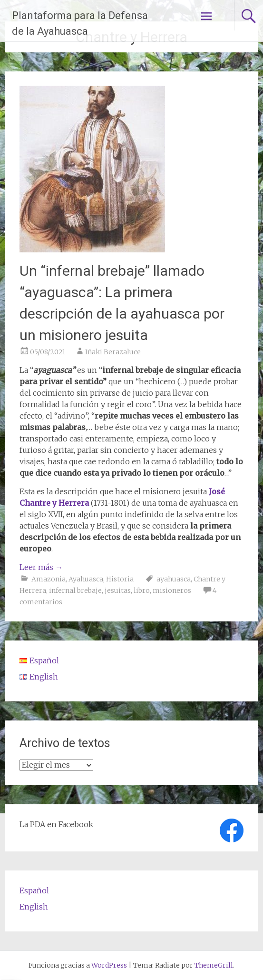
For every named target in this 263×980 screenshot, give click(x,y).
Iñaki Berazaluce (113, 352)
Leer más (41, 567)
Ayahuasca (86, 579)
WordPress (109, 965)
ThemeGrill (214, 965)
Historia (120, 579)
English (34, 907)
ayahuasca (174, 579)
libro (142, 590)
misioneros (172, 590)
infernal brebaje (75, 590)
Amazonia (49, 579)
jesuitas (118, 590)
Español (34, 890)
